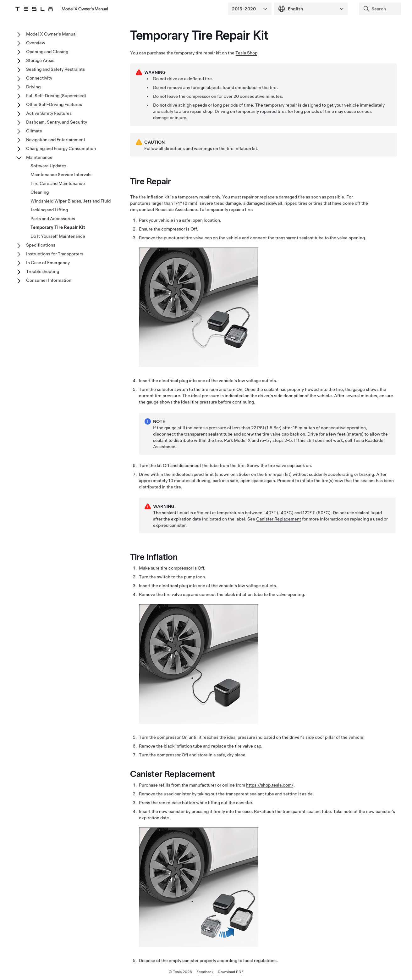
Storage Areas (40, 60)
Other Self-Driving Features (54, 104)
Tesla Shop (246, 53)
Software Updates (48, 166)
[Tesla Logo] (34, 9)
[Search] (381, 9)
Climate (34, 131)
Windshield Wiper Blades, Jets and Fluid (71, 201)
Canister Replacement (279, 519)
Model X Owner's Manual (85, 9)
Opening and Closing (47, 52)
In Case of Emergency (48, 263)
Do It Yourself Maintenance (58, 236)
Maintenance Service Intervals (61, 175)
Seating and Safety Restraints (55, 69)
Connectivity (39, 78)
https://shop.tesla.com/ (270, 785)
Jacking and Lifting (49, 210)
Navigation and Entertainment (56, 140)
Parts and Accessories (53, 219)
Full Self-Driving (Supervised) (56, 96)
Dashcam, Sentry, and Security (57, 122)
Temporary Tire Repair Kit (58, 227)
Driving (33, 87)
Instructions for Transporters (55, 254)
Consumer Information (49, 280)
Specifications (41, 245)
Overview (36, 43)
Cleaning (40, 192)
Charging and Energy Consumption (61, 148)
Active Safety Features (49, 113)
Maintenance (39, 157)
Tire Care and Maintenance (58, 183)
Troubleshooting (43, 271)
